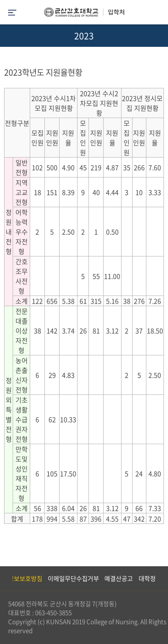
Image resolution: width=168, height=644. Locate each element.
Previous (6, 578)
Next (158, 578)
